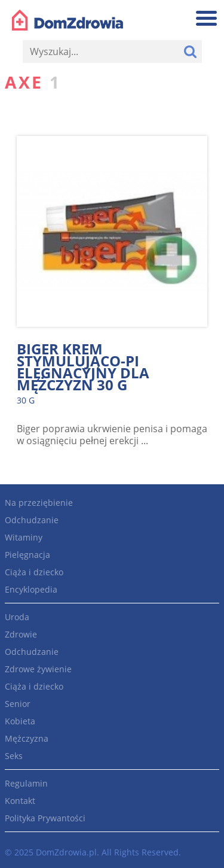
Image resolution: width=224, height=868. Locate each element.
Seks (14, 756)
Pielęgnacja (27, 555)
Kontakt (20, 801)
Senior (18, 704)
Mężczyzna (27, 738)
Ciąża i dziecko (34, 572)
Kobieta (20, 721)
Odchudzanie (32, 520)
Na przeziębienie (39, 503)
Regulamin (26, 783)
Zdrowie (21, 634)
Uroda (17, 617)
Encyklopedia (31, 589)
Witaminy (24, 537)
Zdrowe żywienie (38, 669)
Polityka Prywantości (45, 818)
